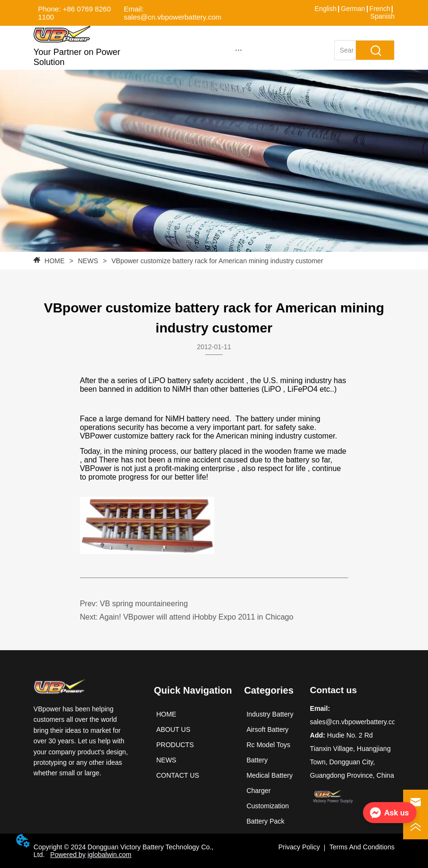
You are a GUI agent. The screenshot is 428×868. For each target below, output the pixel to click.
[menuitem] (238, 50)
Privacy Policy (299, 847)
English (326, 9)
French (380, 9)
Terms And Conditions (362, 847)
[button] (238, 50)
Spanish (382, 16)
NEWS (88, 261)
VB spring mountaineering (144, 604)
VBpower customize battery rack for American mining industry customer (216, 261)
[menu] (238, 50)
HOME (55, 261)
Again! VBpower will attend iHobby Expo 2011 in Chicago (197, 617)
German (353, 9)
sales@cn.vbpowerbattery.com (356, 722)
